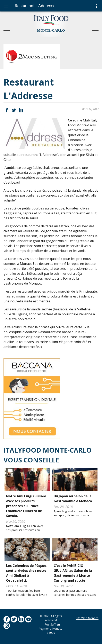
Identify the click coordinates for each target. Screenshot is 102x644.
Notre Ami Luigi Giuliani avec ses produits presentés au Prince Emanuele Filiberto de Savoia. (26, 506)
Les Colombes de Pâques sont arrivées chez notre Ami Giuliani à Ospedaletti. (26, 573)
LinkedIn (21, 110)
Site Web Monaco (87, 618)
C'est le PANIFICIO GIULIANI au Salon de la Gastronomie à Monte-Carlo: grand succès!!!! (73, 573)
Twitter (14, 110)
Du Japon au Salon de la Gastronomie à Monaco (73, 499)
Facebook (7, 110)
